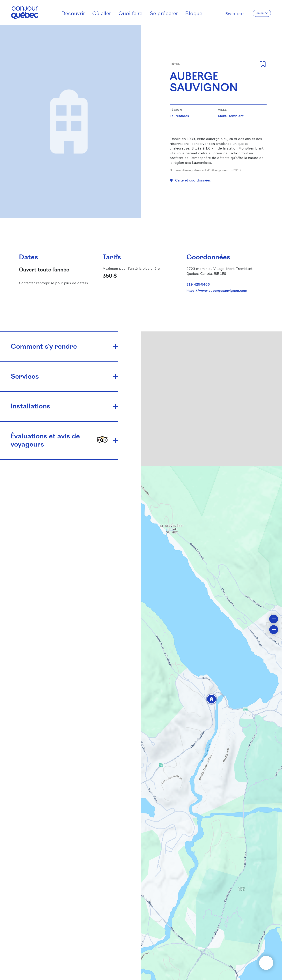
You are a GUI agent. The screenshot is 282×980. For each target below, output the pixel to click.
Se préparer (164, 13)
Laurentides (179, 116)
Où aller (102, 13)
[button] (211, 699)
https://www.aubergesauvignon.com (217, 290)
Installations (30, 406)
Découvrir (73, 13)
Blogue (194, 13)
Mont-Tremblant (231, 116)
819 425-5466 (198, 284)
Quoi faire (130, 13)
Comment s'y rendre (44, 347)
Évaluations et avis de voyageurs (45, 440)
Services (25, 377)
